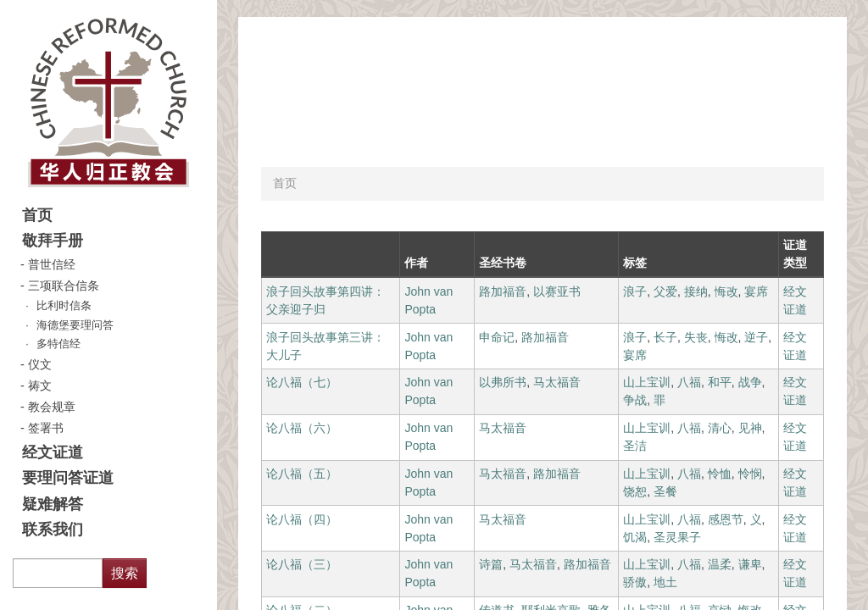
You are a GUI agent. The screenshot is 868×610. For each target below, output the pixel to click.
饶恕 (635, 491)
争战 (635, 400)
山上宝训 (647, 382)
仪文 (40, 364)
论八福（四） (302, 519)
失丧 (696, 337)
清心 (720, 428)
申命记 (497, 337)
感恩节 (726, 519)
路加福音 (503, 291)
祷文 (40, 385)
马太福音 (557, 382)
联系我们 (53, 530)
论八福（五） (302, 474)
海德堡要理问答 (75, 325)
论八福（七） (302, 382)
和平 (720, 382)
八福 (689, 382)
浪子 (635, 291)
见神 (750, 428)
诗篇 (491, 564)
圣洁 (635, 446)
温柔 (720, 564)
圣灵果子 (677, 537)
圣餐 (665, 491)
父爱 (665, 291)
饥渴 (635, 537)
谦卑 (750, 564)
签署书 (46, 428)
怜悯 (750, 474)
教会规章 (52, 407)
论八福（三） (302, 564)
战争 (750, 382)
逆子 (756, 337)
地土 (665, 582)
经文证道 (53, 452)
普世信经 (52, 264)
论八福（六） (302, 428)
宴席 (756, 291)
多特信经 (58, 344)
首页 (37, 215)
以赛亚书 (557, 291)
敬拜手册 (53, 241)
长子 (665, 337)
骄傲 (635, 582)
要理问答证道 (68, 478)
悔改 (726, 291)
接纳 (696, 291)
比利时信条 (64, 306)
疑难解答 (53, 504)
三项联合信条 (64, 286)
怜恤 (720, 474)
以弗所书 (503, 382)
